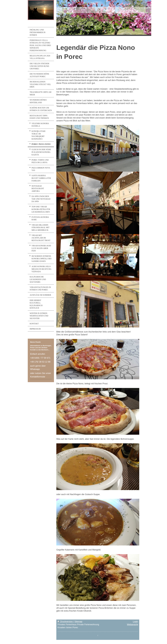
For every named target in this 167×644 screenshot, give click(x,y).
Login (135, 622)
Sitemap (78, 622)
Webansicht (132, 625)
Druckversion (65, 622)
